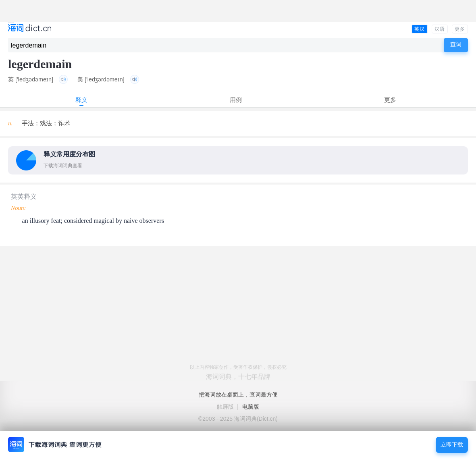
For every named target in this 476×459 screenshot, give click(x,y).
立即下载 (452, 445)
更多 (460, 29)
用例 (236, 100)
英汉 (420, 29)
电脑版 (251, 407)
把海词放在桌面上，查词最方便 (238, 395)
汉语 (440, 29)
